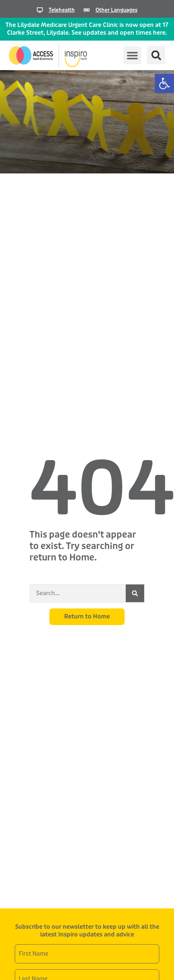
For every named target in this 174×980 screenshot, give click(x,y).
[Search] (135, 593)
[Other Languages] (87, 10)
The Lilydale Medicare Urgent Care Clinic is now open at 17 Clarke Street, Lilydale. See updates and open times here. (87, 29)
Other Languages (116, 10)
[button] (164, 83)
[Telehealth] (40, 10)
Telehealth (62, 10)
